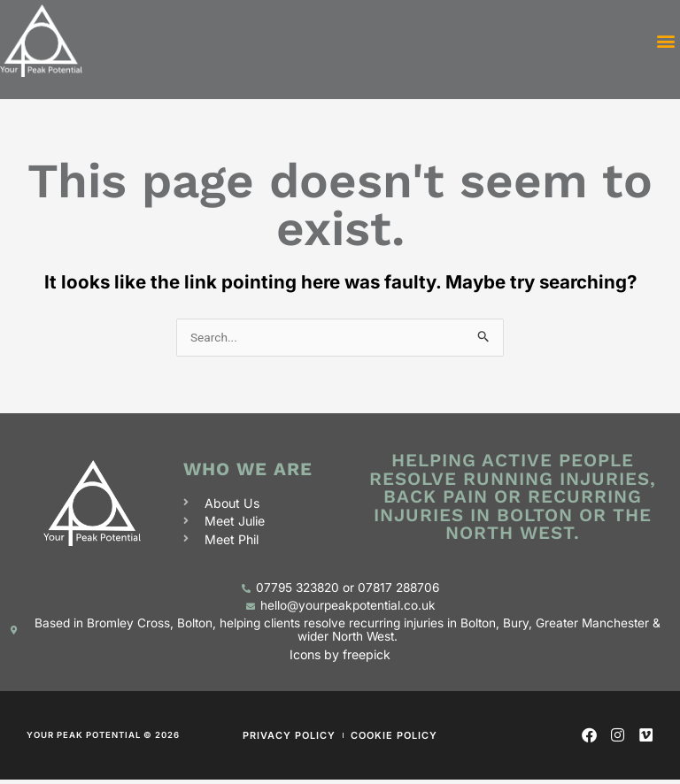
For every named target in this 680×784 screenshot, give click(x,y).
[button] (665, 43)
